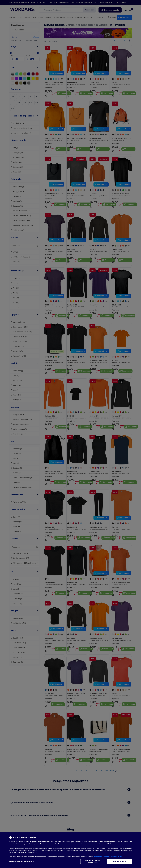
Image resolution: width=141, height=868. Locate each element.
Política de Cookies (101, 857)
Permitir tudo (119, 861)
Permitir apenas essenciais (93, 861)
